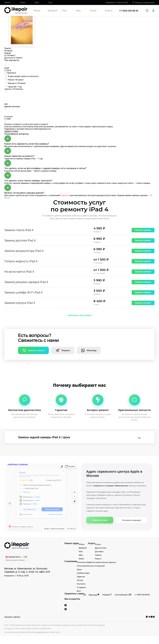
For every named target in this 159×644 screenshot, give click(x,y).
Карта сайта (55, 632)
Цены (37, 2)
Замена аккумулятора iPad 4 (24, 251)
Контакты (81, 584)
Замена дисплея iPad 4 (20, 240)
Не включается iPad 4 (19, 272)
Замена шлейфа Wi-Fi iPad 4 (23, 292)
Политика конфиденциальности (39, 632)
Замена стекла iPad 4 (19, 230)
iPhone (37, 11)
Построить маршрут (132, 520)
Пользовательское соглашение (91, 566)
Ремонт (7, 2)
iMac (78, 11)
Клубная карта (83, 573)
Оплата (80, 580)
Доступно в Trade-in (13, 58)
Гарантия (81, 577)
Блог (79, 591)
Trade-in (108, 11)
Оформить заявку (11, 131)
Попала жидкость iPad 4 (21, 261)
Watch (93, 11)
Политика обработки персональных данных (96, 562)
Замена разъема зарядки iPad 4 (26, 282)
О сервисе (81, 587)
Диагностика (101, 548)
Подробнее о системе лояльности (20, 129)
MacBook (52, 11)
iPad (64, 11)
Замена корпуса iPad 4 (20, 303)
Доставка (99, 552)
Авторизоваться (43, 129)
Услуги (23, 2)
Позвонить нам (100, 520)
